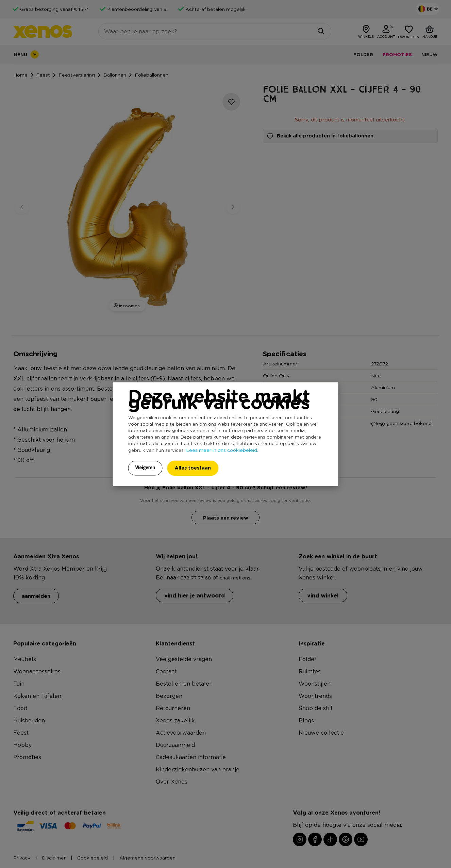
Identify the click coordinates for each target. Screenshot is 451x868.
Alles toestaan (193, 468)
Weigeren (145, 468)
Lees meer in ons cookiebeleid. (222, 450)
